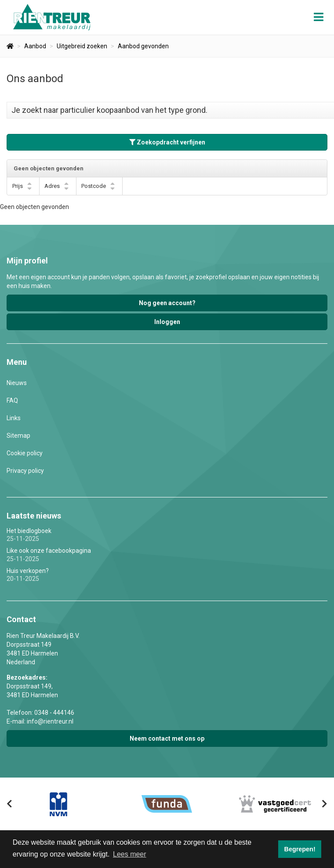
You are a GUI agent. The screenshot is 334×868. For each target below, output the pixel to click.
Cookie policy (25, 453)
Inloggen (167, 322)
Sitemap (18, 436)
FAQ (12, 400)
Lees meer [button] (130, 854)
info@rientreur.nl (50, 721)
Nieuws (17, 383)
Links (14, 418)
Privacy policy (25, 471)
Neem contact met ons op (167, 738)
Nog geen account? (167, 303)
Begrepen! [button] (300, 849)
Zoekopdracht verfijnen (167, 142)
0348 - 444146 (54, 713)
